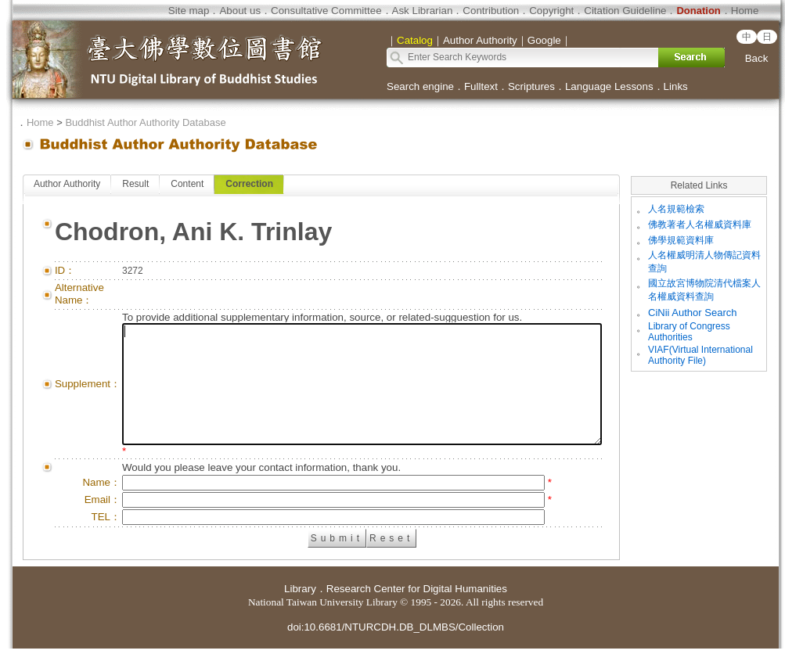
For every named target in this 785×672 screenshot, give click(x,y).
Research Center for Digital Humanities (417, 612)
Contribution (491, 11)
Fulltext (481, 86)
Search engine (420, 86)
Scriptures (531, 86)
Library (300, 612)
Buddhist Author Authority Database (145, 122)
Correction (249, 184)
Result (135, 184)
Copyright (551, 11)
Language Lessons (609, 86)
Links (676, 86)
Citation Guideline (625, 11)
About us (240, 11)
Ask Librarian (423, 11)
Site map (189, 11)
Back (757, 58)
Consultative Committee (326, 11)
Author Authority (67, 184)
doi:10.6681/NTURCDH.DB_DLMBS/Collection (396, 650)
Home (745, 11)
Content (187, 184)
